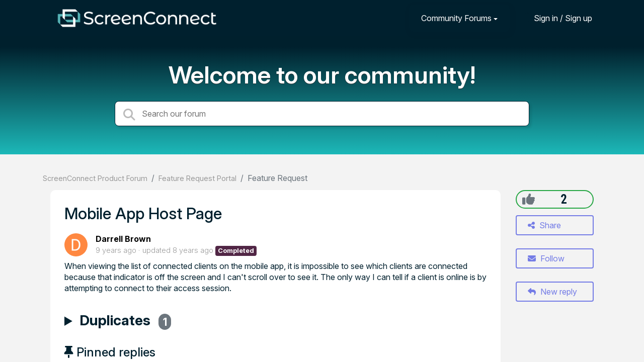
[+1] (529, 199)
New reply (552, 292)
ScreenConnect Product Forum (95, 178)
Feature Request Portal (197, 178)
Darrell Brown (123, 239)
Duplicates (125, 322)
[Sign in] (555, 18)
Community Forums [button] (456, 18)
